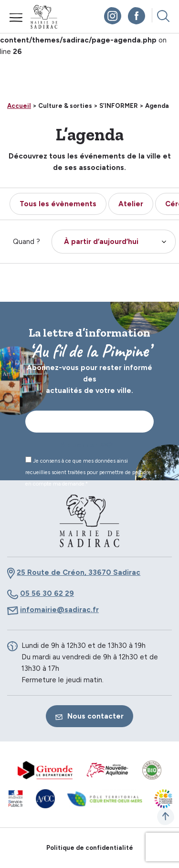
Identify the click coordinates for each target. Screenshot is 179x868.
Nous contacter (89, 716)
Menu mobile (16, 18)
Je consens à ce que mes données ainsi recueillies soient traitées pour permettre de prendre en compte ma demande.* (88, 472)
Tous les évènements (58, 204)
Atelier (131, 204)
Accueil (19, 106)
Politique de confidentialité (90, 848)
